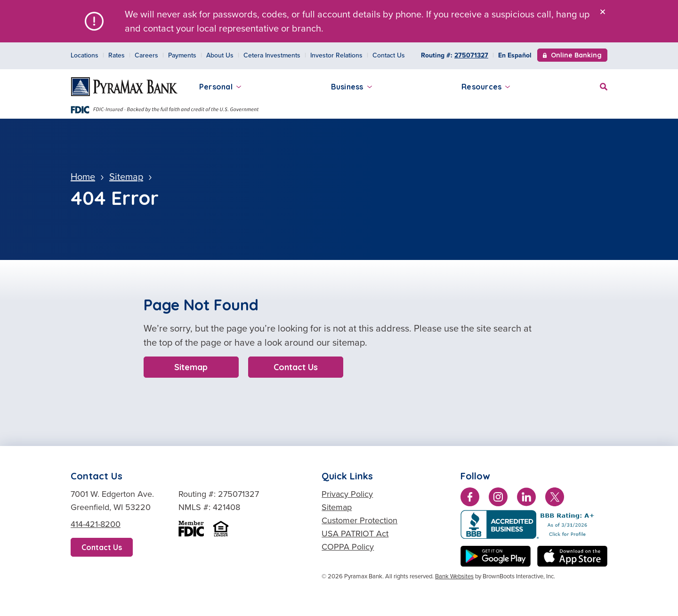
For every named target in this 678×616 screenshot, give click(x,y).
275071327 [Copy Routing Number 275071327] (471, 55)
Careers (146, 55)
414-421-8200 (96, 524)
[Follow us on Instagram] (498, 499)
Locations (85, 55)
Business (351, 87)
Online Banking (572, 56)
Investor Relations (336, 55)
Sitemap (191, 367)
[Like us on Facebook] (470, 499)
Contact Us (389, 55)
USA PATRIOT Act (355, 534)
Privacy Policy (347, 494)
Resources (486, 87)
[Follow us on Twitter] (555, 499)
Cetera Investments (272, 55)
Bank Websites (454, 576)
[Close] (603, 12)
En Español (515, 55)
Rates (117, 55)
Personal (220, 87)
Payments (182, 55)
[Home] (124, 87)
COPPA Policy (348, 547)
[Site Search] (604, 85)
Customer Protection (359, 520)
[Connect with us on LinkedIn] (526, 499)
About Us (220, 55)
